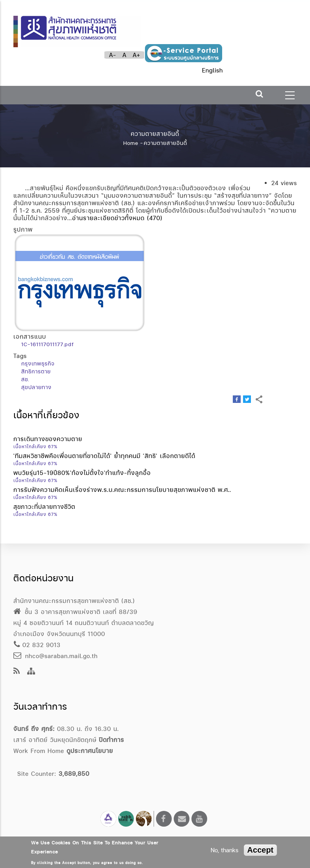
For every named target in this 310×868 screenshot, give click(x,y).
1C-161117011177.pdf (47, 344)
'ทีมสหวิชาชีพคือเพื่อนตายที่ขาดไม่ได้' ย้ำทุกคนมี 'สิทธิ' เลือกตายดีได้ (104, 456)
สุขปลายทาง (36, 387)
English (213, 70)
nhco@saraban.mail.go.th (56, 656)
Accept (261, 850)
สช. (25, 379)
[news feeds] (17, 672)
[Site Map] (31, 672)
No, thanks (225, 850)
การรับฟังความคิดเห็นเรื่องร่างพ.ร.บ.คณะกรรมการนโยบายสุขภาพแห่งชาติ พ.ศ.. (122, 490)
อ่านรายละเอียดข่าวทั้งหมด (108, 218)
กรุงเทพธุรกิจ (38, 364)
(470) (155, 218)
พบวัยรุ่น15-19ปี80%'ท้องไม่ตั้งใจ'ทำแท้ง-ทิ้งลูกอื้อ (82, 473)
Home (131, 143)
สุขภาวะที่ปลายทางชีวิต (44, 507)
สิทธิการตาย (36, 371)
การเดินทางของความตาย (48, 439)
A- (113, 55)
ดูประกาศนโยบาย (90, 751)
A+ (136, 55)
